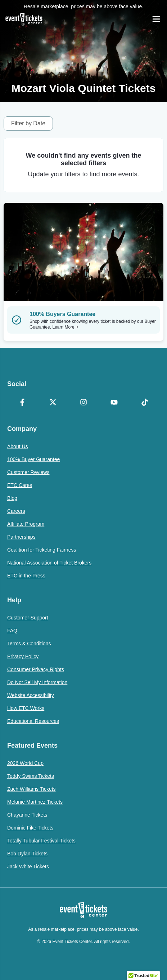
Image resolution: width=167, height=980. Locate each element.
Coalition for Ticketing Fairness (42, 550)
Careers (16, 511)
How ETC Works (26, 708)
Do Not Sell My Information (37, 682)
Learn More (65, 327)
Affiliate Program (26, 524)
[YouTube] (114, 403)
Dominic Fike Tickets (30, 828)
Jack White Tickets (28, 867)
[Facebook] (22, 403)
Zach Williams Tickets (31, 789)
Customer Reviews (28, 472)
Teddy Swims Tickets (31, 776)
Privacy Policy (23, 656)
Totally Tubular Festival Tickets (41, 841)
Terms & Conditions (29, 644)
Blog (12, 498)
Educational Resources (33, 721)
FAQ (12, 631)
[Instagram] (84, 403)
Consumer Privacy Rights (36, 669)
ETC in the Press (26, 576)
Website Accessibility (31, 695)
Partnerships (21, 537)
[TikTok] (145, 403)
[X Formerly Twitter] (53, 403)
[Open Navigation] (156, 19)
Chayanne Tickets (27, 815)
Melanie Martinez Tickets (35, 802)
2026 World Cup (25, 763)
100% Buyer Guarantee (33, 459)
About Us (18, 446)
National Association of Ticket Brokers (49, 563)
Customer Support (28, 618)
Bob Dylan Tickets (27, 854)
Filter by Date (28, 123)
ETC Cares (20, 485)
